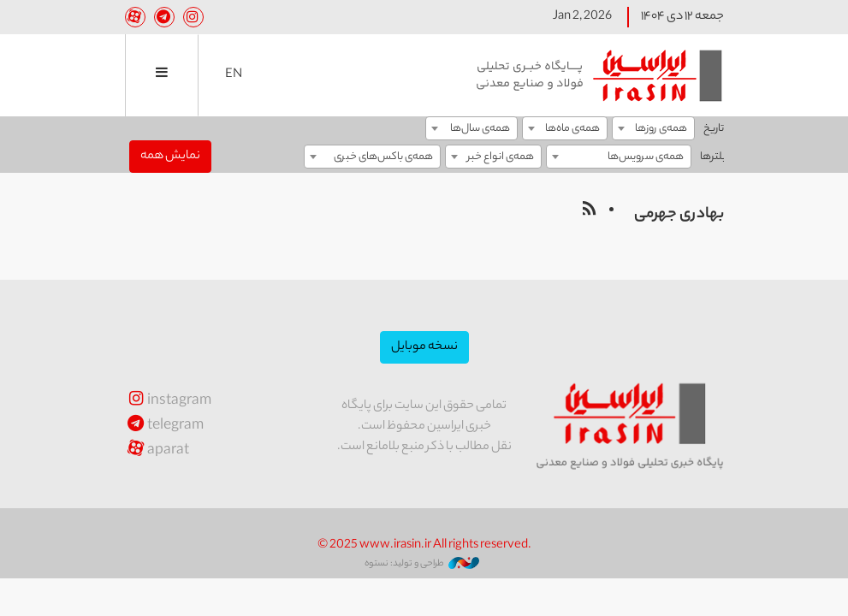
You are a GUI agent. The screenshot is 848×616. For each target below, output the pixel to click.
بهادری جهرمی (679, 215)
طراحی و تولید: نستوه (422, 564)
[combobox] (653, 128)
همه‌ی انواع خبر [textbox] (501, 157)
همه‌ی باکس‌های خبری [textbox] (383, 157)
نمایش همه (170, 157)
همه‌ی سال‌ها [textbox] (480, 129)
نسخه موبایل (424, 347)
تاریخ (714, 129)
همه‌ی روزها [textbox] (661, 129)
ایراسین (600, 75)
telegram (165, 426)
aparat (157, 451)
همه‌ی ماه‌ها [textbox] (572, 129)
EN (234, 75)
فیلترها (716, 157)
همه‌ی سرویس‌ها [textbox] (646, 157)
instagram (169, 402)
